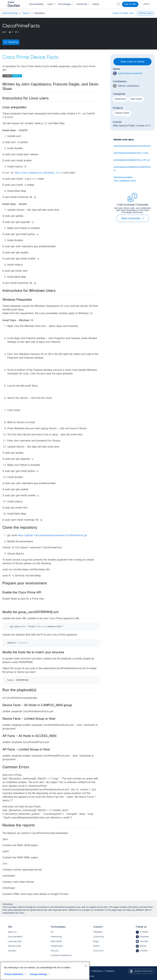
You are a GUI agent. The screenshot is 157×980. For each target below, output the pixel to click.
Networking (120, 99)
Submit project (146, 13)
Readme (13, 42)
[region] (45, 971)
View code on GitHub (133, 62)
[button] (143, 218)
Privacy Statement (14, 974)
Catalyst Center (122, 113)
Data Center (136, 99)
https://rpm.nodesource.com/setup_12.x (38, 173)
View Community (133, 218)
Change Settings (38, 974)
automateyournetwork (130, 73)
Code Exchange (10, 13)
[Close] (86, 966)
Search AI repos (120, 13)
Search (26, 13)
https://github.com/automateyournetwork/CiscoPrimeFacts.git (52, 535)
